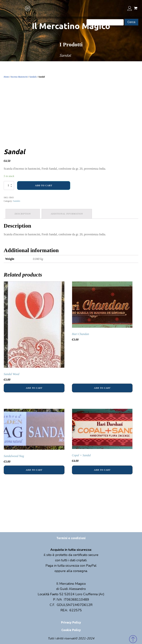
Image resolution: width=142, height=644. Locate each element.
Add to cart (44, 186)
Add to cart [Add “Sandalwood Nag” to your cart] (34, 470)
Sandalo (33, 77)
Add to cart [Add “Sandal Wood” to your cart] (34, 388)
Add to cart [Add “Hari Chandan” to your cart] (102, 388)
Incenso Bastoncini (19, 77)
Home (6, 77)
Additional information (67, 214)
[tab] (23, 214)
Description (23, 214)
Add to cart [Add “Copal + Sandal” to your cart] (102, 470)
